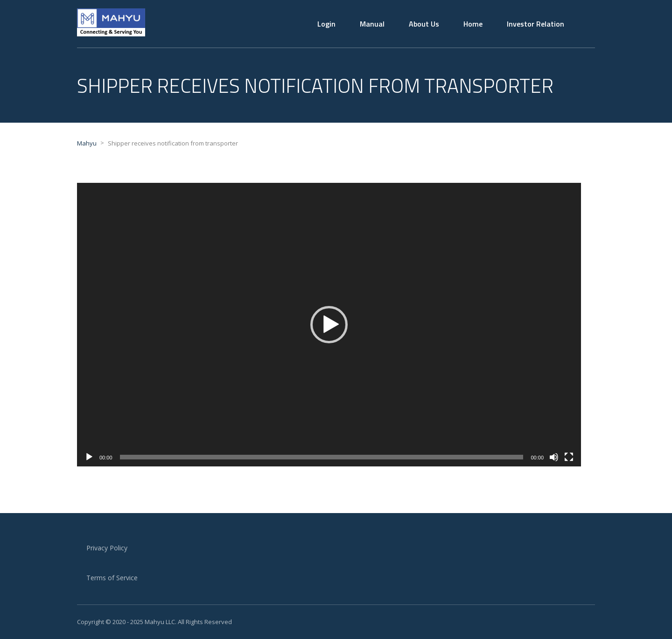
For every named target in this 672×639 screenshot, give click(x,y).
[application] (329, 325)
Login (326, 24)
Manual (372, 24)
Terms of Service (112, 578)
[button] (329, 325)
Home (473, 24)
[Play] (89, 457)
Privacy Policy (107, 548)
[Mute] (554, 457)
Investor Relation (535, 24)
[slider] (322, 457)
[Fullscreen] (569, 457)
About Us (424, 24)
